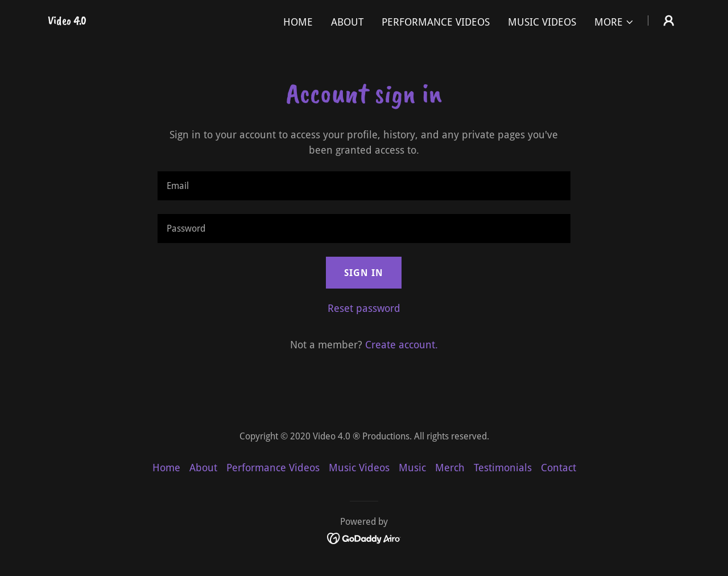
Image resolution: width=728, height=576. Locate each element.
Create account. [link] (402, 345)
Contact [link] (559, 468)
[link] (67, 21)
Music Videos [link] (542, 22)
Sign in (364, 273)
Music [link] (412, 468)
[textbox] (364, 186)
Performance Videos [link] (436, 22)
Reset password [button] (364, 308)
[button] (614, 22)
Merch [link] (450, 468)
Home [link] (298, 22)
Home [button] (166, 468)
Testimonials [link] (503, 468)
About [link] (347, 22)
